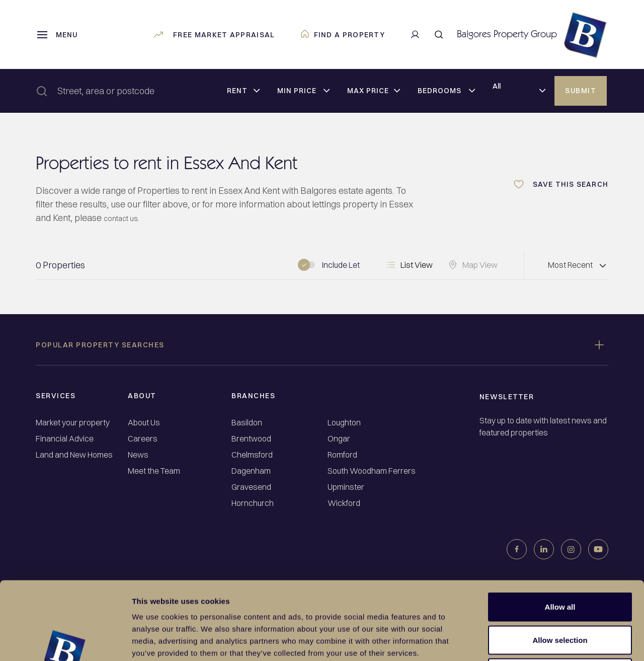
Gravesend (251, 487)
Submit (581, 91)
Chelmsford (252, 455)
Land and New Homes (74, 455)
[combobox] (146, 91)
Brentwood (251, 439)
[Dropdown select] (243, 91)
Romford (342, 455)
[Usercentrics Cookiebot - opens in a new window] (65, 641)
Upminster (346, 487)
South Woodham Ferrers (372, 471)
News (138, 455)
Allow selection (560, 562)
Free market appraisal (214, 35)
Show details (528, 641)
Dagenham (251, 471)
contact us (125, 218)
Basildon (247, 423)
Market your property (73, 423)
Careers (143, 439)
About (142, 396)
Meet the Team (154, 471)
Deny (560, 595)
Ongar (339, 439)
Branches (253, 396)
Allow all (560, 529)
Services (56, 396)
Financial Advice (65, 439)
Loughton (344, 423)
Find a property (343, 35)
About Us (144, 423)
